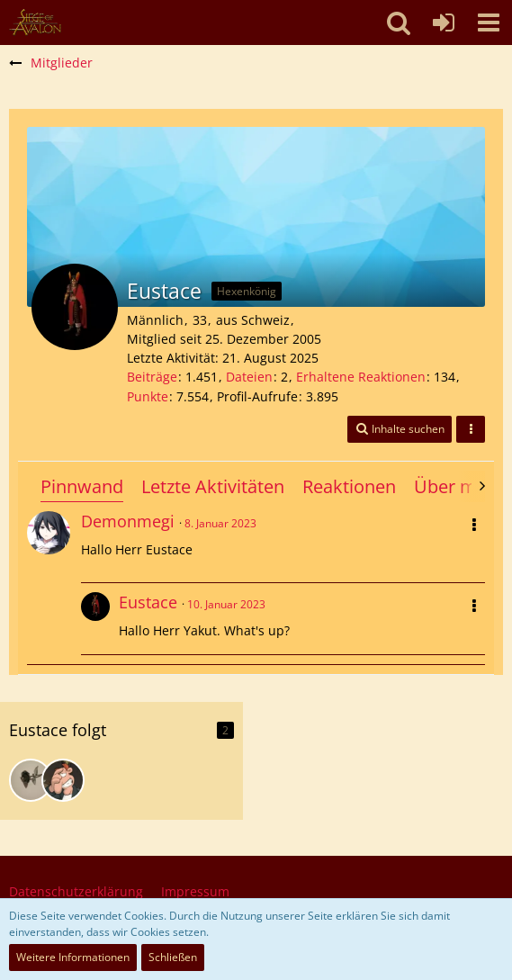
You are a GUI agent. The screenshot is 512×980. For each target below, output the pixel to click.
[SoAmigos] (35, 22)
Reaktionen (349, 486)
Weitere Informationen (73, 957)
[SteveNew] (63, 780)
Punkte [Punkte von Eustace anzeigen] (148, 396)
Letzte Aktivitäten (213, 486)
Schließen (173, 957)
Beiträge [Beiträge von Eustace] (152, 377)
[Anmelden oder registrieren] (444, 22)
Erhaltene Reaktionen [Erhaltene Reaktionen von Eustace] (361, 377)
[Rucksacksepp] (31, 780)
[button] (489, 22)
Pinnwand (82, 486)
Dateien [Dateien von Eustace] (249, 377)
